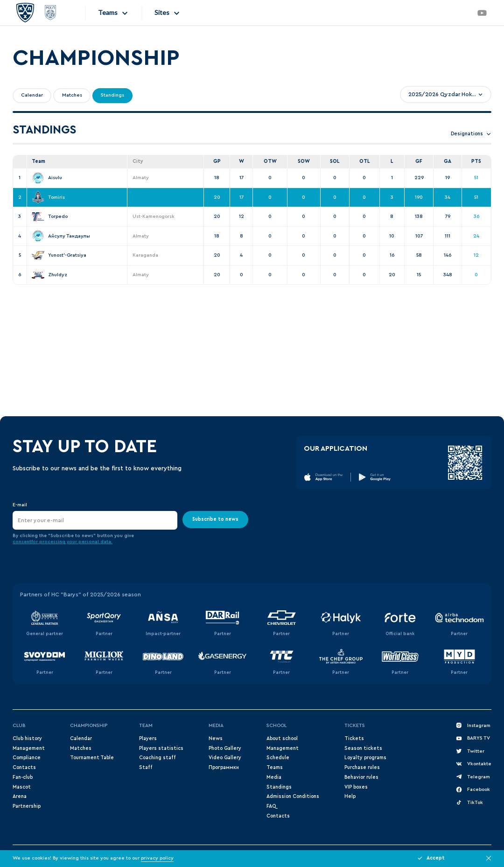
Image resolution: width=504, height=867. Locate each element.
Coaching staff (157, 758)
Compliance (27, 758)
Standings (279, 787)
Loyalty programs (365, 758)
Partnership (27, 806)
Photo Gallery (225, 748)
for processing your (55, 542)
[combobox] (446, 94)
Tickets (355, 725)
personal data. (95, 542)
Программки (224, 767)
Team (146, 725)
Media (216, 725)
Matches (81, 748)
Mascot (22, 787)
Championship (89, 725)
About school (282, 738)
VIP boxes (356, 787)
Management (29, 748)
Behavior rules (361, 777)
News (216, 738)
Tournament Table (92, 758)
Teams (275, 767)
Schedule (278, 758)
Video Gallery (225, 758)
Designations (471, 134)
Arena (20, 796)
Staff (146, 767)
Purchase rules (362, 767)
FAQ (271, 806)
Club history (27, 738)
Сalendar (81, 738)
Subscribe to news (215, 519)
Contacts (24, 767)
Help (350, 796)
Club (19, 725)
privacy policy (157, 858)
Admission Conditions (293, 796)
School (276, 725)
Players (148, 738)
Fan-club (23, 777)
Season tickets (363, 748)
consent (22, 542)
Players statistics (161, 748)
